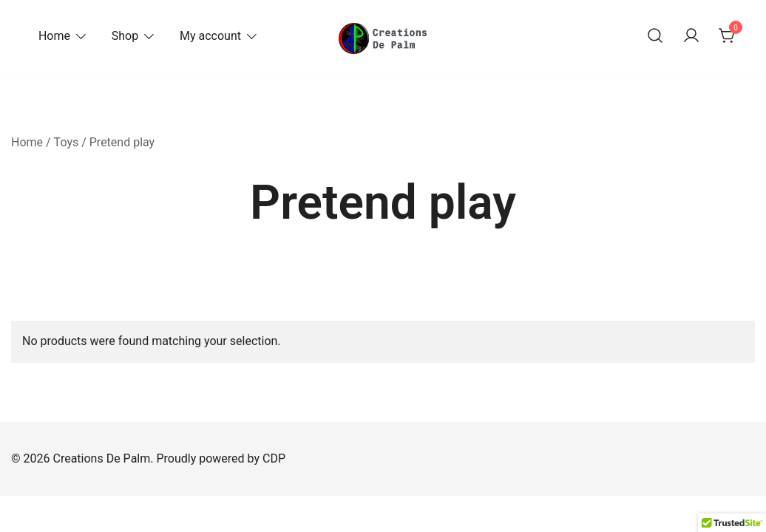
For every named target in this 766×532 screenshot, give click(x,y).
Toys (67, 142)
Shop (125, 36)
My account (210, 36)
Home (54, 36)
